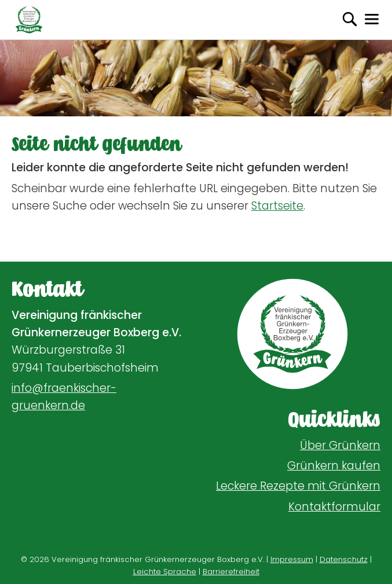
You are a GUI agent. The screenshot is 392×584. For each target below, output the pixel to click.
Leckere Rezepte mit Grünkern (298, 486)
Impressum (292, 559)
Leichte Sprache (165, 572)
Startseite (277, 206)
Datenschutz (344, 559)
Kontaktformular (334, 507)
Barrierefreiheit (231, 572)
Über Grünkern (340, 445)
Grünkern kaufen (334, 466)
